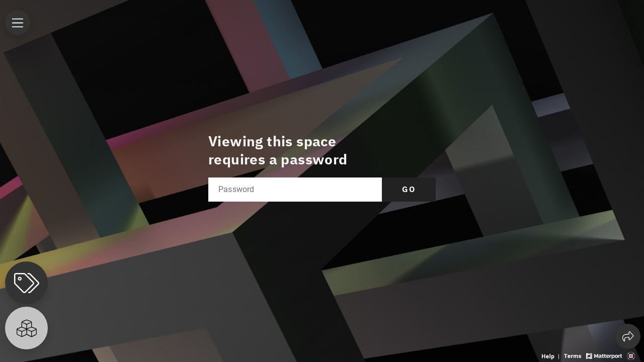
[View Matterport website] (604, 355)
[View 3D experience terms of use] (574, 355)
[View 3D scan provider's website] (631, 355)
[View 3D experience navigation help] (552, 355)
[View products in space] (18, 23)
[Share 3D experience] (628, 336)
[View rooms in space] (26, 328)
